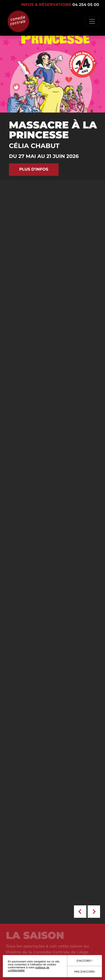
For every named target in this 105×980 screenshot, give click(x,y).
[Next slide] (94, 912)
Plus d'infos (34, 169)
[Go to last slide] (80, 912)
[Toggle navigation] (92, 21)
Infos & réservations (60, 5)
